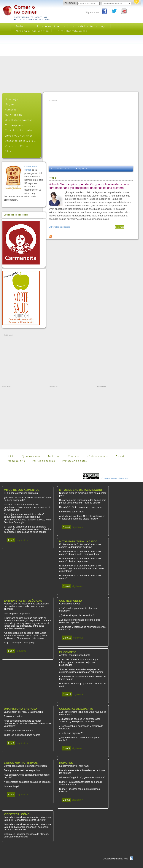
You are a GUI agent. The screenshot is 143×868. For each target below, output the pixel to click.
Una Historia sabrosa (19, 120)
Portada (21, 26)
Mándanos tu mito (61, 168)
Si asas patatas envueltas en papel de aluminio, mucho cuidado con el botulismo (81, 671)
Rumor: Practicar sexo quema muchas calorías (80, 790)
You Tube (124, 11)
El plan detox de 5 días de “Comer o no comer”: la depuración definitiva (80, 546)
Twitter (114, 11)
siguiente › (22, 540)
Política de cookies (44, 461)
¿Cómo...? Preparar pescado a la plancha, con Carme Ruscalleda (26, 835)
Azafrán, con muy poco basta (75, 655)
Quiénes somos (31, 456)
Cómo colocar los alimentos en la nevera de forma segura (82, 678)
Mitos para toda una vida (32, 31)
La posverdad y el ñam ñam (74, 766)
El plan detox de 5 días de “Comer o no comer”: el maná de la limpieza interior (80, 553)
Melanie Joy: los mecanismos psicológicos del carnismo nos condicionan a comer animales (26, 606)
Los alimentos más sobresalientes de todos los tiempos (82, 772)
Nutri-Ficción (13, 115)
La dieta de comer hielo (72, 512)
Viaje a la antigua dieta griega (20, 643)
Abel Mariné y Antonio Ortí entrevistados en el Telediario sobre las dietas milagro (82, 517)
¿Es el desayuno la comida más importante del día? (27, 776)
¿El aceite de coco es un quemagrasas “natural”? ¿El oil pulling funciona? (80, 720)
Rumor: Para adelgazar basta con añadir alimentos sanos (81, 783)
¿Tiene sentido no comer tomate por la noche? (80, 739)
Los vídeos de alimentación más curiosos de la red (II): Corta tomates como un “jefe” (27, 819)
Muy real (10, 104)
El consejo (11, 99)
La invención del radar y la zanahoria (23, 712)
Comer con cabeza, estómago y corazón (25, 766)
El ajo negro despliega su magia (21, 493)
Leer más (120, 227)
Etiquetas (82, 168)
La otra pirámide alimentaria (19, 730)
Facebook (105, 11)
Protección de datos (74, 461)
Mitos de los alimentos (50, 26)
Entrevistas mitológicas (59, 227)
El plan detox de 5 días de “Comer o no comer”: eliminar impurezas (80, 560)
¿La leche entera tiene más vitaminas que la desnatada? (83, 713)
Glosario (120, 456)
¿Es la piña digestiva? (71, 733)
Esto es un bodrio (13, 716)
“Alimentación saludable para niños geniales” (28, 782)
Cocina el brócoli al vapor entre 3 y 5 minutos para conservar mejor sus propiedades (79, 662)
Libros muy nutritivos (19, 136)
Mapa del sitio (16, 461)
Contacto (73, 456)
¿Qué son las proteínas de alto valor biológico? (78, 609)
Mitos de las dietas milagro (90, 26)
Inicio (11, 456)
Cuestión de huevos (70, 604)
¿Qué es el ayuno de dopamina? (77, 615)
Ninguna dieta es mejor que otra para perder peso (83, 494)
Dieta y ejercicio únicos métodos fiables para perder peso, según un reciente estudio (83, 501)
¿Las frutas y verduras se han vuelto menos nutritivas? (82, 628)
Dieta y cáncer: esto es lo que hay (22, 770)
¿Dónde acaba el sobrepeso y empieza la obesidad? (81, 727)
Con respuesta (15, 125)
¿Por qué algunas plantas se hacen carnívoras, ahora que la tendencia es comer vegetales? (27, 723)
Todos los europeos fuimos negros (22, 735)
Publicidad (54, 456)
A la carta (11, 151)
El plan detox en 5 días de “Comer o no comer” (80, 577)
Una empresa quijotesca (17, 613)
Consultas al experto (18, 130)
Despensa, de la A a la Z (20, 141)
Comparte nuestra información (115, 478)
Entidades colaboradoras (17, 215)
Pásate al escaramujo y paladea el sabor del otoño (83, 685)
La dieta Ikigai (11, 786)
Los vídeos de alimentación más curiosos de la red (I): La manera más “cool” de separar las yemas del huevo (27, 827)
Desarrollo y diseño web (116, 859)
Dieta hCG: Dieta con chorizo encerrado (80, 507)
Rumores (11, 110)
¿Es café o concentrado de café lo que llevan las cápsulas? (80, 621)
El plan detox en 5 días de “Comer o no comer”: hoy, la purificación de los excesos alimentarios (82, 568)
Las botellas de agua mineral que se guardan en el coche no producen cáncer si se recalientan (27, 507)
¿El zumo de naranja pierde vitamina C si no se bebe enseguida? (27, 499)
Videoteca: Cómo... (17, 146)
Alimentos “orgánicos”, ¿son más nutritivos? (82, 777)
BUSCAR (70, 3)
